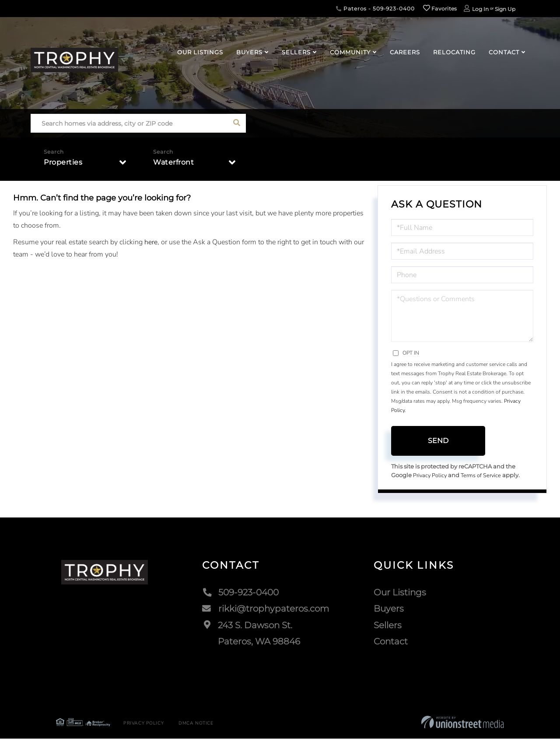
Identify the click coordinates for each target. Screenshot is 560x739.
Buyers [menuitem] (249, 52)
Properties (63, 163)
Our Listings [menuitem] (200, 52)
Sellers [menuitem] (296, 52)
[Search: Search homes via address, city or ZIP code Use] (129, 123)
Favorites (440, 9)
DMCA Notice (192, 724)
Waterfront (173, 163)
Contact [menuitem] (504, 52)
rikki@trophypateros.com (266, 609)
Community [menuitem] (350, 52)
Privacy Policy (430, 475)
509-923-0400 (240, 592)
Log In (480, 9)
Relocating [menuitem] (454, 52)
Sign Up (505, 9)
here (151, 242)
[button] (236, 123)
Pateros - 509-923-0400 (375, 9)
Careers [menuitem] (405, 52)
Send (438, 441)
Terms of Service (483, 475)
